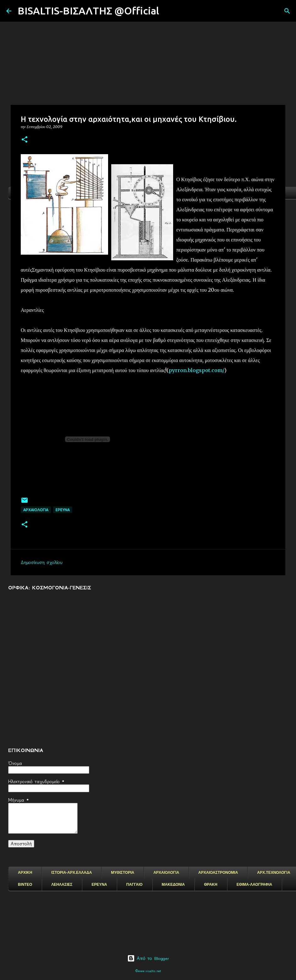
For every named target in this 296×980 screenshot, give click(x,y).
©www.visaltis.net (148, 971)
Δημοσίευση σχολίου (42, 562)
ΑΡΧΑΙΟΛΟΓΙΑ (36, 510)
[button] (25, 140)
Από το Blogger (148, 958)
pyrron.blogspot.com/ (197, 370)
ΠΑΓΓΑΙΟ (134, 885)
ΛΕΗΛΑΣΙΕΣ (62, 885)
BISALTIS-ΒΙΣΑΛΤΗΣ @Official (88, 11)
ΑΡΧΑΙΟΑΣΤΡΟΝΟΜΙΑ (218, 873)
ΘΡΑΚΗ (211, 885)
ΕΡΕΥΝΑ (99, 885)
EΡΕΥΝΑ (63, 510)
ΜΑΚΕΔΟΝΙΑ (173, 885)
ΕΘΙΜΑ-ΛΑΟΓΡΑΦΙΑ (255, 885)
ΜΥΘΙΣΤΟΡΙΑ (123, 873)
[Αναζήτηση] (168, 11)
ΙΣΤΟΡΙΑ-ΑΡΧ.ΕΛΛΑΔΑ (71, 873)
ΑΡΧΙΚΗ (25, 873)
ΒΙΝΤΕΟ (25, 885)
